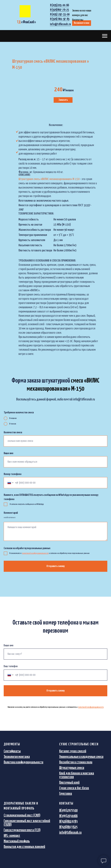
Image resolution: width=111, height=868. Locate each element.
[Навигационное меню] (105, 36)
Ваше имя (9, 453)
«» (26, 22)
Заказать (63, 100)
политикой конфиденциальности (91, 707)
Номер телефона (12, 474)
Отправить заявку (55, 566)
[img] (25, 11)
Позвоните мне (82, 23)
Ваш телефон (11, 666)
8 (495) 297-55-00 (60, 14)
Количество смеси (13, 432)
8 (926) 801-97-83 (60, 19)
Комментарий (11, 513)
